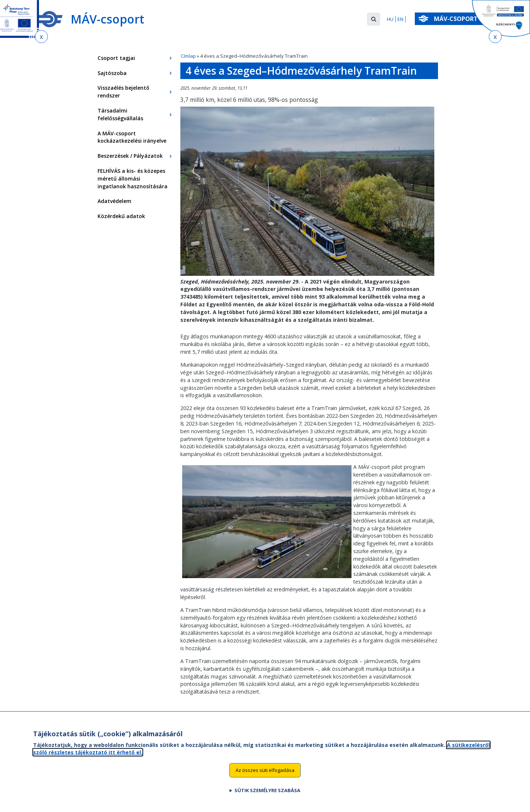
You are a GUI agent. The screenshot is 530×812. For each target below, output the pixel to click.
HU (390, 19)
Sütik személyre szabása (267, 796)
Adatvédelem (114, 201)
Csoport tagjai (116, 58)
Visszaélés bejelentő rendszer (123, 92)
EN (400, 19)
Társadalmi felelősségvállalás (120, 114)
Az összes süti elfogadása (265, 776)
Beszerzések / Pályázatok (130, 156)
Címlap (188, 56)
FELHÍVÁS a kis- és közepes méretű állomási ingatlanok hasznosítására (132, 179)
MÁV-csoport (457, 19)
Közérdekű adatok (121, 216)
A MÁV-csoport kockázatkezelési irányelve (132, 137)
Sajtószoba (112, 73)
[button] (374, 19)
